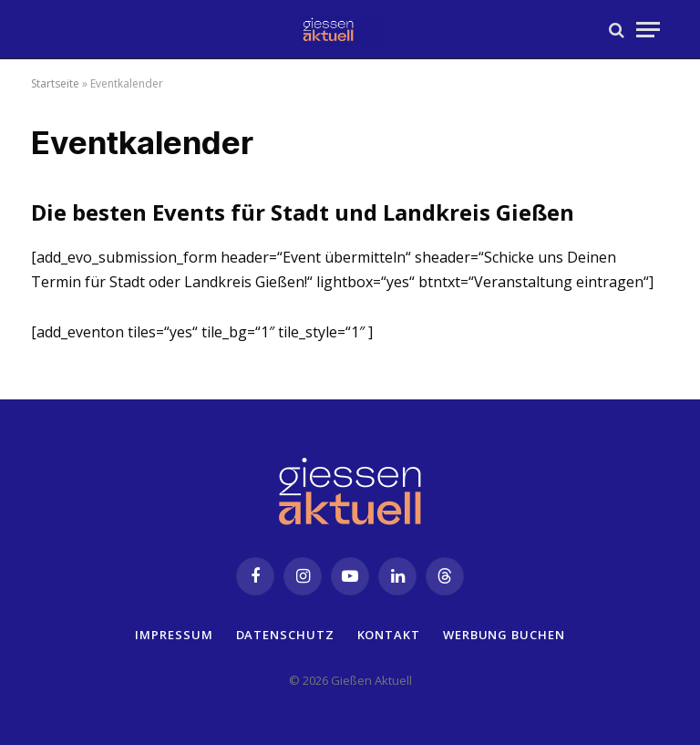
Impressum (174, 635)
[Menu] (648, 30)
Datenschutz (285, 635)
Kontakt (389, 635)
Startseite (55, 83)
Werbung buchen (504, 635)
